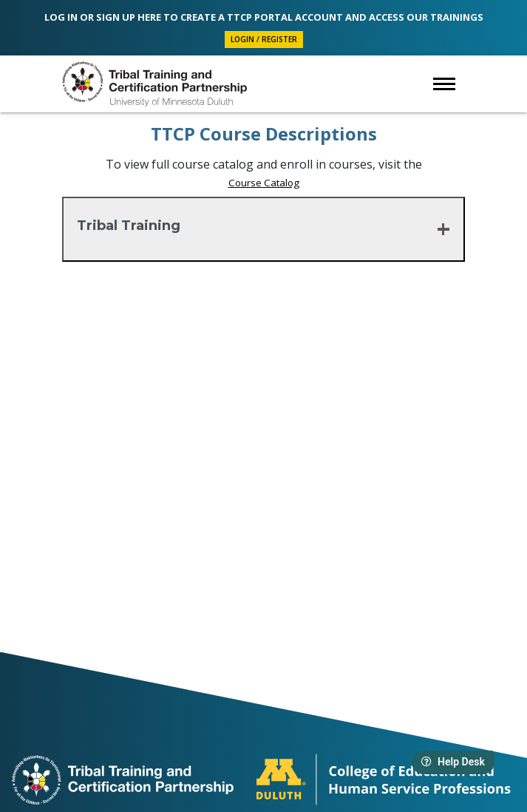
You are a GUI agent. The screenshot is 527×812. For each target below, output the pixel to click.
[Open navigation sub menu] (444, 84)
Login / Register (264, 39)
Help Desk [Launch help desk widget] (453, 762)
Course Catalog (264, 183)
